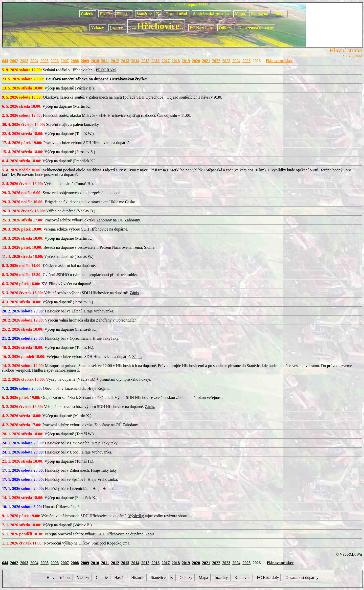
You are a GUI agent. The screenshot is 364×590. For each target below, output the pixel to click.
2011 (105, 61)
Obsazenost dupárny (256, 28)
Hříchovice (156, 26)
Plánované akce (279, 61)
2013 (125, 61)
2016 (155, 61)
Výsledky (136, 516)
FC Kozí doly (201, 28)
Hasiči (106, 14)
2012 (115, 61)
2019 (186, 61)
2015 (145, 61)
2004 (34, 61)
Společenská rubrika (211, 14)
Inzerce (117, 28)
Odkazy (226, 28)
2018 (176, 61)
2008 (75, 61)
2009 (85, 61)
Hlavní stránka (59, 577)
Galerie (88, 14)
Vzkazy (98, 28)
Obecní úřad (177, 14)
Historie (124, 14)
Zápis (134, 293)
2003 (24, 61)
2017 (166, 61)
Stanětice (145, 14)
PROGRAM (106, 70)
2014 (135, 61)
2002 (14, 61)
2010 (95, 61)
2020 (196, 61)
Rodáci (280, 14)
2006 (55, 61)
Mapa (240, 14)
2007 (65, 61)
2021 (206, 61)
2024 (236, 61)
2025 (246, 61)
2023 (226, 61)
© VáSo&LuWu (349, 554)
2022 (216, 61)
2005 (44, 61)
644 (5, 61)
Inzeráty (222, 577)
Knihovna (260, 14)
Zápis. (137, 357)
